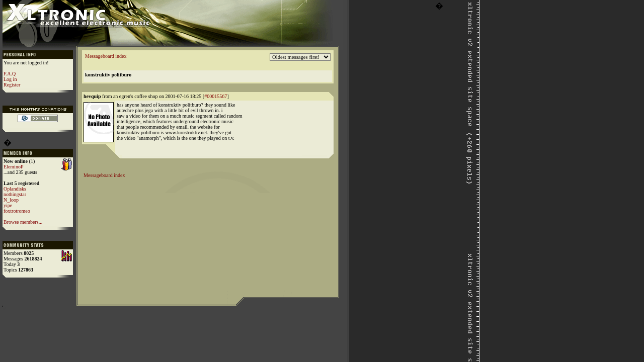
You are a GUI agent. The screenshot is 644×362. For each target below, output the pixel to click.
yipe (8, 205)
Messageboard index (106, 56)
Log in (10, 79)
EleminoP (13, 167)
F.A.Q (10, 74)
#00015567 (216, 96)
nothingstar (15, 194)
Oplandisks (15, 189)
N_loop (11, 200)
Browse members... (23, 222)
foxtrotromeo (17, 211)
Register (12, 85)
